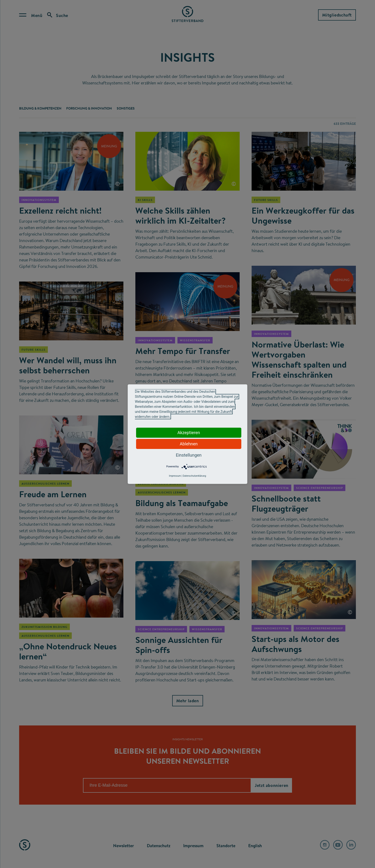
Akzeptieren (189, 433)
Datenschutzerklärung (194, 476)
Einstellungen (189, 455)
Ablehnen (189, 444)
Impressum (175, 476)
